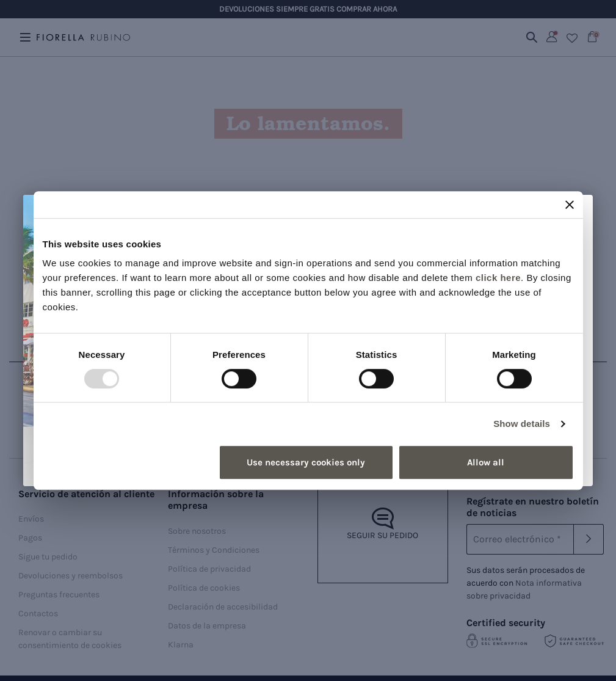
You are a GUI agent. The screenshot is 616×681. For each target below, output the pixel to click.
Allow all (486, 462)
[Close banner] (570, 205)
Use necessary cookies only (306, 462)
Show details (522, 424)
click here (498, 278)
